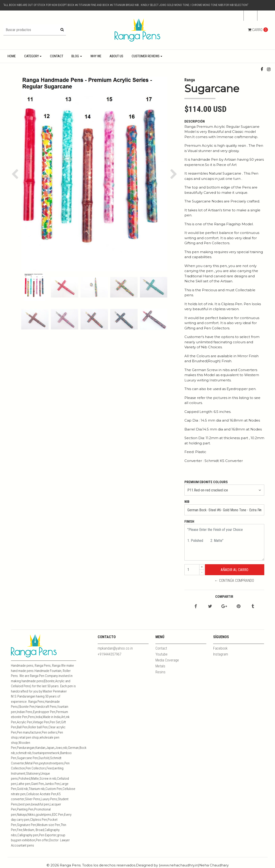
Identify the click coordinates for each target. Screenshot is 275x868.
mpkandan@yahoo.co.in (115, 648)
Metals (160, 666)
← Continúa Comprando (234, 581)
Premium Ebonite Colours (206, 482)
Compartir (224, 597)
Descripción (195, 121)
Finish (189, 522)
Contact (57, 56)
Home (12, 56)
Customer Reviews (146, 56)
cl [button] (249, 16)
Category (31, 56)
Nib (187, 502)
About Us (116, 56)
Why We (96, 56)
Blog (75, 56)
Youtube (161, 654)
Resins (160, 672)
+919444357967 (110, 654)
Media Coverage (167, 660)
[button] (265, 16)
